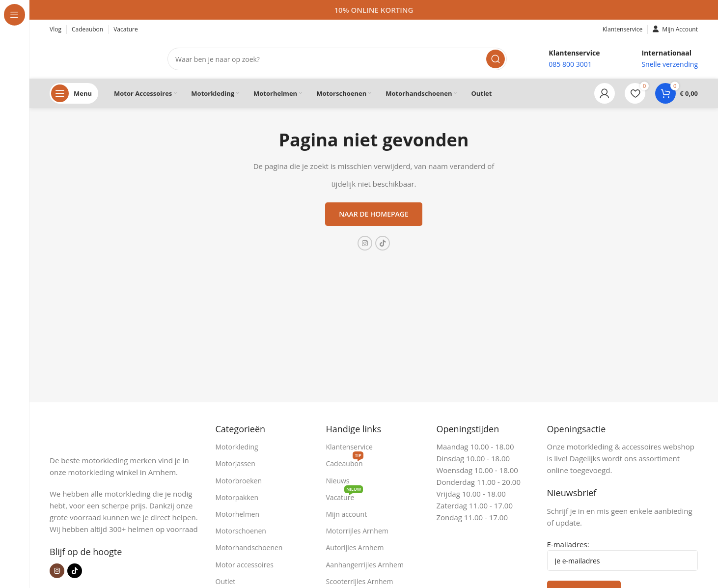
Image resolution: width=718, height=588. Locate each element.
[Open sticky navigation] (74, 93)
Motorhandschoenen (249, 547)
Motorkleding (237, 447)
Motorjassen (235, 463)
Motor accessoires (245, 565)
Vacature (345, 496)
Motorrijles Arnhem (357, 531)
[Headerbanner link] (374, 10)
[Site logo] (99, 58)
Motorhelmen (238, 514)
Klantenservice (349, 447)
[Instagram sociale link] (365, 243)
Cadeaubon (345, 462)
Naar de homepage (374, 214)
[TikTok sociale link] (383, 243)
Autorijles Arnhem (355, 547)
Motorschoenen (241, 531)
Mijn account (347, 514)
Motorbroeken (239, 481)
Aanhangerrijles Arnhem (365, 565)
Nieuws (338, 481)
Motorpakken (237, 497)
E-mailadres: (623, 555)
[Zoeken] (337, 59)
